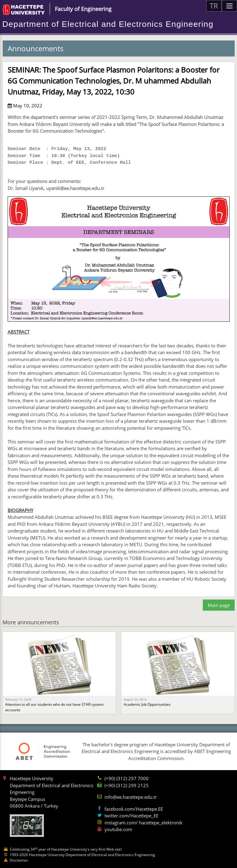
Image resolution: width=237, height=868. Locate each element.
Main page (219, 605)
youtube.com (118, 829)
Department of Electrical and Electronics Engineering (108, 24)
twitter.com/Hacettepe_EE (131, 816)
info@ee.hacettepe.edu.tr (131, 797)
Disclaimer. (19, 860)
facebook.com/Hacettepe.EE (134, 809)
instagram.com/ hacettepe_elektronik (143, 823)
